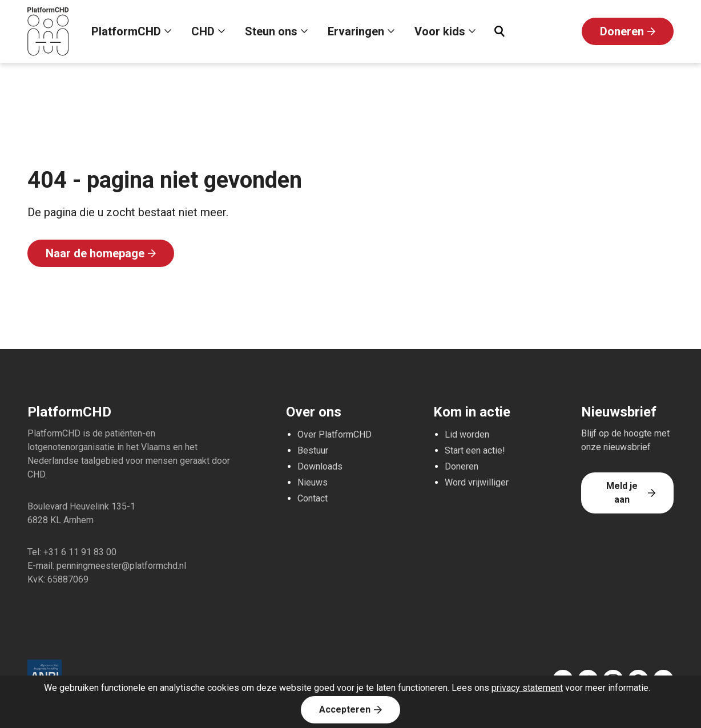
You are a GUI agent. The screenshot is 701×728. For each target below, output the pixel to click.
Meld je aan (622, 493)
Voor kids (440, 31)
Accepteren (345, 709)
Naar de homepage (95, 253)
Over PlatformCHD (335, 434)
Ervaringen (356, 31)
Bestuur (313, 450)
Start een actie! (475, 450)
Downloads (320, 466)
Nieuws (313, 482)
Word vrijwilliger (477, 482)
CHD (203, 31)
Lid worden (467, 434)
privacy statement (527, 688)
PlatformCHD (126, 31)
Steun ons (271, 31)
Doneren (622, 31)
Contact (313, 498)
